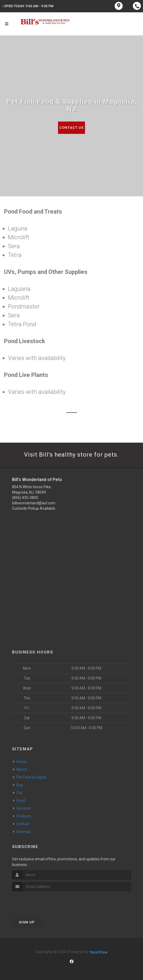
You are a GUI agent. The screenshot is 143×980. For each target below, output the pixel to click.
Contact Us (71, 128)
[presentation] (40, 901)
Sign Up (27, 922)
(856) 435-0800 (25, 498)
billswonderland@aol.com (34, 503)
